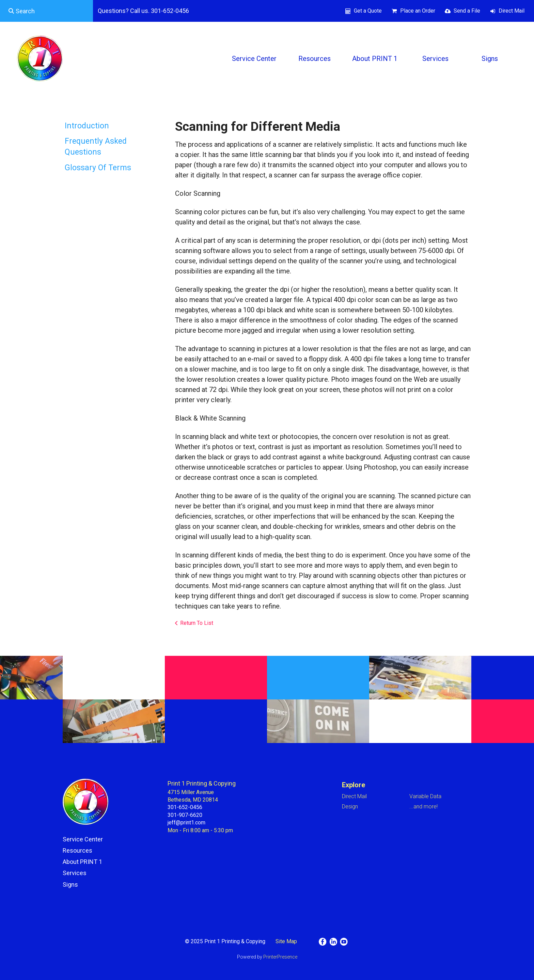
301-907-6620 (185, 815)
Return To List (197, 623)
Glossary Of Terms (98, 168)
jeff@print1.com (186, 823)
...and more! (423, 807)
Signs (490, 59)
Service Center (254, 59)
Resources (315, 59)
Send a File (467, 11)
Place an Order (418, 11)
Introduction (87, 126)
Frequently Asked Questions (96, 147)
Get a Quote (368, 11)
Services (435, 59)
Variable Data (425, 796)
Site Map (286, 941)
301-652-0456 (185, 807)
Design (350, 807)
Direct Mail (512, 11)
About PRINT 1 (375, 59)
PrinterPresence (280, 957)
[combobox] (46, 11)
